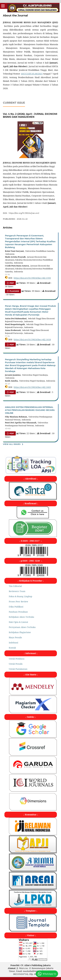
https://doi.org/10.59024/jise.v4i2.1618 (32, 339)
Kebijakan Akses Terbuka (21, 617)
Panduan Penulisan (18, 612)
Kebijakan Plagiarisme (20, 632)
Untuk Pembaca (17, 659)
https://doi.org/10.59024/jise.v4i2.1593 (32, 278)
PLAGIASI (14, 291)
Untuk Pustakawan (18, 669)
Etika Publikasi (16, 607)
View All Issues (12, 444)
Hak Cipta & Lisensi (18, 622)
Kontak (12, 648)
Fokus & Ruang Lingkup (21, 596)
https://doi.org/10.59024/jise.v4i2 (24, 213)
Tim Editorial (15, 586)
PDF (11, 283)
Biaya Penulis (15, 637)
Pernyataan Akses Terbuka (22, 627)
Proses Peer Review (18, 602)
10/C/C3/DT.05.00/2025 (32, 74)
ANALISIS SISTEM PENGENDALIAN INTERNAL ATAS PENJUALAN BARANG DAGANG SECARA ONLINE (30, 410)
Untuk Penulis (16, 664)
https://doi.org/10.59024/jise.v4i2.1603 (32, 387)
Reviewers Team (17, 591)
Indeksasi (13, 643)
